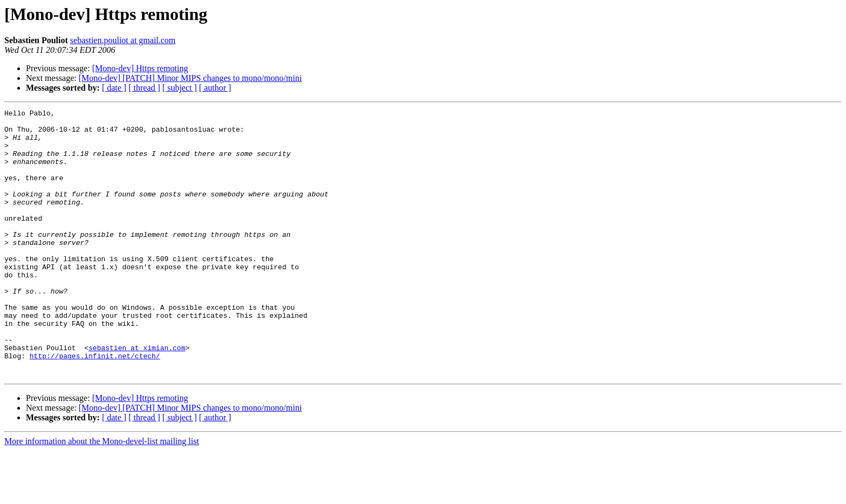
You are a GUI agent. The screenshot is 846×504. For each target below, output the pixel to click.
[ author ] (215, 88)
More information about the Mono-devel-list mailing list (102, 495)
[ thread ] (144, 88)
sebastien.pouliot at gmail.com (123, 40)
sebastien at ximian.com (137, 396)
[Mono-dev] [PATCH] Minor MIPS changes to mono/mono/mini (190, 78)
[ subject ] (180, 88)
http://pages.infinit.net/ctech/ (95, 406)
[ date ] (114, 88)
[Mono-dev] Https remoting (140, 68)
